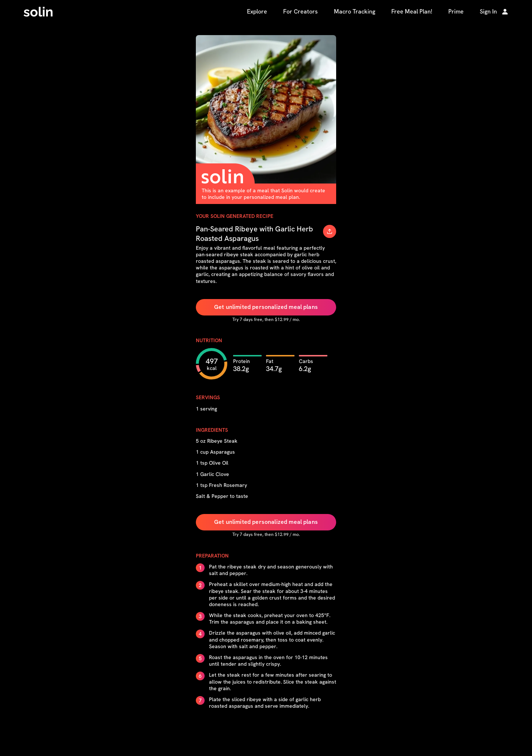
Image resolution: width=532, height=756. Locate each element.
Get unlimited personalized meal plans (266, 307)
